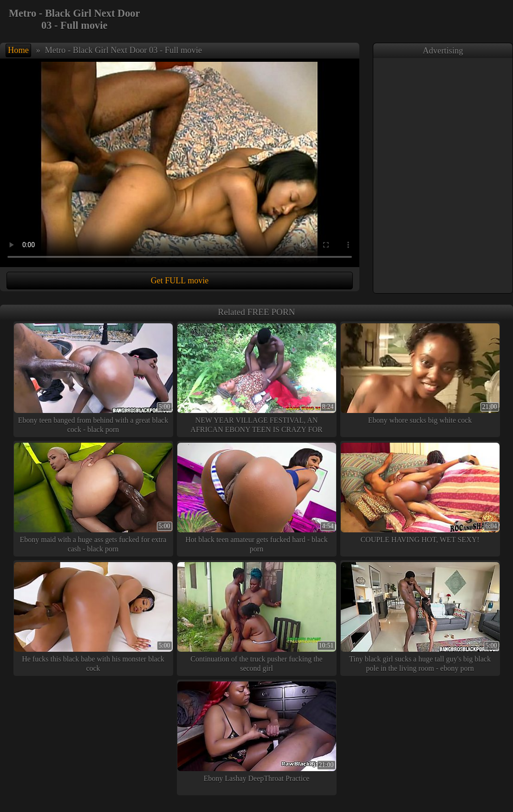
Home (18, 50)
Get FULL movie (180, 281)
